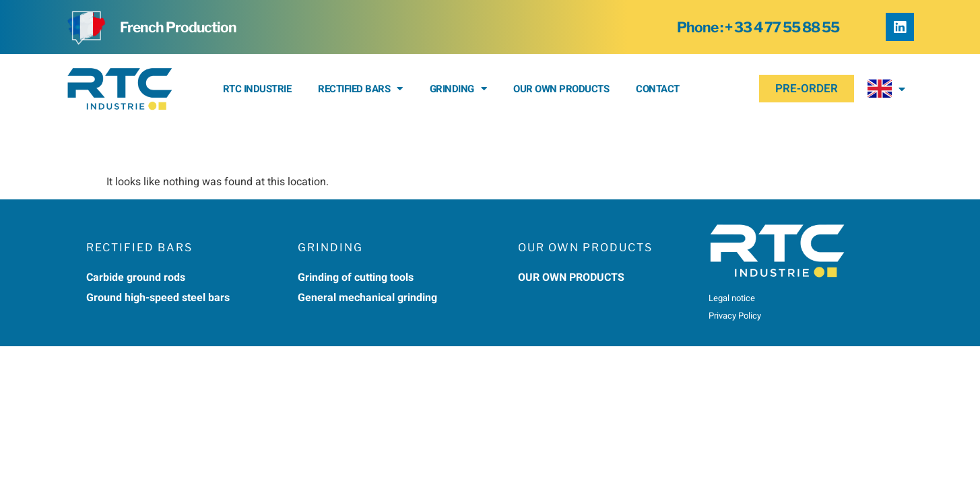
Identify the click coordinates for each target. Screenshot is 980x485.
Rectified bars (360, 89)
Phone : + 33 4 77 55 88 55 (758, 27)
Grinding (458, 89)
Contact (658, 89)
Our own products (561, 89)
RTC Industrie (257, 89)
